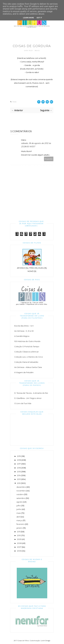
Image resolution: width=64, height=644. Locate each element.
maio (19, 513)
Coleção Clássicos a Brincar (26, 352)
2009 (19, 539)
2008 (19, 543)
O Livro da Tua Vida (23, 403)
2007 (19, 547)
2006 (19, 551)
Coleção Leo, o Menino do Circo (29, 357)
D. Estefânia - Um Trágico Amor (28, 398)
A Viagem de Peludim (24, 372)
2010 (19, 535)
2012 (19, 483)
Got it (39, 18)
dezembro (21, 487)
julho (19, 506)
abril (18, 517)
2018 (19, 460)
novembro (21, 491)
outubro (20, 494)
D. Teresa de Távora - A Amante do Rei (31, 393)
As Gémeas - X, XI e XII (24, 331)
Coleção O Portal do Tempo (27, 346)
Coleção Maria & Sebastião (26, 362)
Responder (49, 159)
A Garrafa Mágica (22, 336)
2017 (19, 464)
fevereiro (21, 524)
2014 (19, 475)
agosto (20, 502)
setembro (21, 498)
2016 (19, 468)
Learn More (28, 18)
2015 (19, 472)
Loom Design (45, 641)
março (19, 520)
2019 (19, 456)
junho (19, 509)
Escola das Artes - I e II (24, 326)
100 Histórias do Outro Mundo (27, 341)
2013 (19, 479)
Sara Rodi (29, 51)
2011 (19, 532)
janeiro (20, 528)
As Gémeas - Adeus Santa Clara (28, 367)
